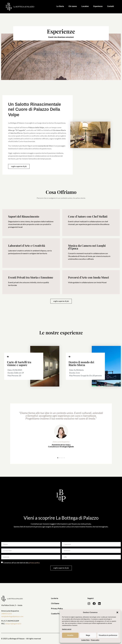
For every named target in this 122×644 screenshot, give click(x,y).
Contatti (111, 6)
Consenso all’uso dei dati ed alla (21, 562)
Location (85, 6)
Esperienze (98, 6)
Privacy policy (95, 640)
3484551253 (7, 614)
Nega (88, 635)
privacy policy (34, 562)
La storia (55, 598)
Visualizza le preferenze (108, 635)
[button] (117, 612)
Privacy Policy (57, 608)
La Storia (60, 6)
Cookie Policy (85, 640)
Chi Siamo (55, 603)
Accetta (70, 635)
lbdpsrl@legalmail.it (13, 624)
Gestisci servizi (67, 629)
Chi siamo (73, 6)
